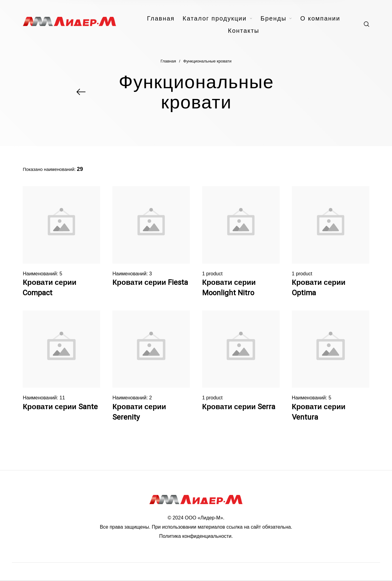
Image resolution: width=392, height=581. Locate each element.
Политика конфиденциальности (195, 536)
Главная (168, 61)
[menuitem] (165, 18)
